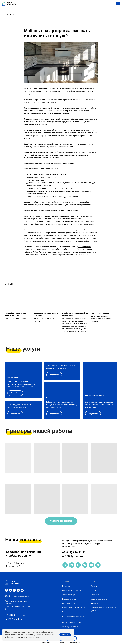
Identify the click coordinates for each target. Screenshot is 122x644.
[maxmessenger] (14, 590)
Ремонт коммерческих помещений (74, 608)
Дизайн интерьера (69, 595)
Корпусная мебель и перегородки (21, 401)
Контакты (94, 603)
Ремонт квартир (14, 377)
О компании (95, 586)
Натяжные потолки (69, 599)
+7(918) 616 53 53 (74, 552)
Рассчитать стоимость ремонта (73, 616)
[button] (75, 640)
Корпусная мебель (69, 603)
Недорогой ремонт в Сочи (71, 622)
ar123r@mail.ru (73, 556)
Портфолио (95, 595)
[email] (22, 590)
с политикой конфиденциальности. (29, 635)
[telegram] (10, 590)
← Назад (11, 14)
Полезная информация (99, 599)
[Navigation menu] (118, 4)
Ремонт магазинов (69, 612)
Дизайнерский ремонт (70, 627)
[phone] (18, 590)
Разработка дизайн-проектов (58, 362)
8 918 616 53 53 (84, 255)
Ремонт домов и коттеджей (72, 590)
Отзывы (94, 590)
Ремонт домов (52, 398)
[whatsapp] (6, 590)
